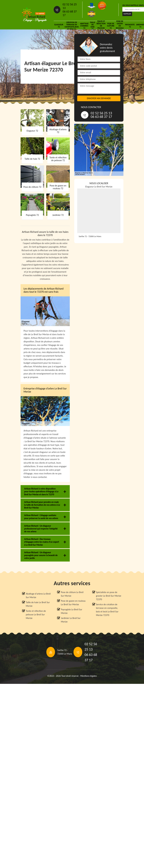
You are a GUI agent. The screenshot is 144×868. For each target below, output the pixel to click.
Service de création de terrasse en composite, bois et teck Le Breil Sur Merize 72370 (107, 610)
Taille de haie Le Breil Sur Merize (38, 604)
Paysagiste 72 (130, 26)
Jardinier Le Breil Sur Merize (71, 620)
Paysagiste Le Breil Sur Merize (71, 611)
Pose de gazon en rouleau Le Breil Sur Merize (73, 603)
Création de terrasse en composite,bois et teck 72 (72, 26)
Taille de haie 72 (93, 26)
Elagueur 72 (59, 26)
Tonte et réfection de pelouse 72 (101, 26)
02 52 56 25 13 (70, 6)
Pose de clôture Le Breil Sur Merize (72, 594)
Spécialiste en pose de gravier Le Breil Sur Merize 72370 (109, 596)
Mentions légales (89, 676)
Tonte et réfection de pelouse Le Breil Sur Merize (36, 615)
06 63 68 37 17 (70, 13)
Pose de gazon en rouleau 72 (120, 26)
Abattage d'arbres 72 (84, 26)
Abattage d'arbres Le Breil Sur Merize (38, 595)
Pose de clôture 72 (111, 26)
